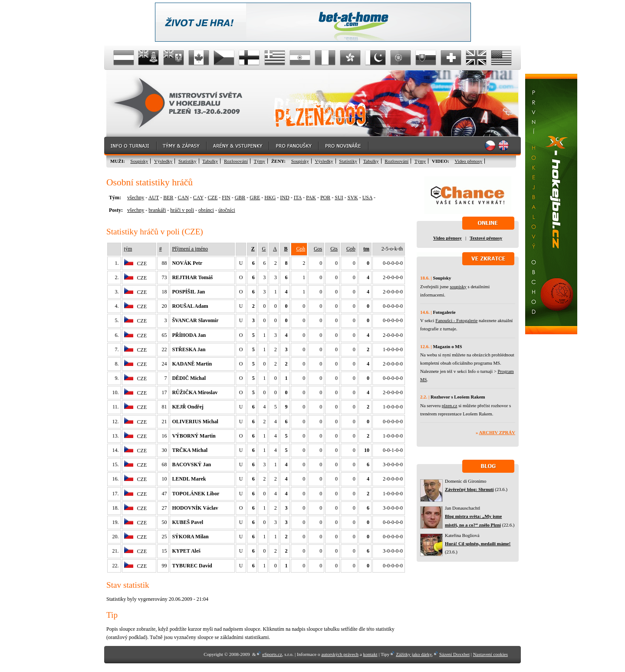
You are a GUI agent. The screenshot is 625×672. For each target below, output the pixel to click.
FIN (226, 198)
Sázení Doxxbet (454, 654)
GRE (255, 198)
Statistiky (187, 161)
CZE (213, 198)
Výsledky (163, 161)
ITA (298, 198)
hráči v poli (182, 210)
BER (168, 198)
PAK (311, 198)
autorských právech (340, 654)
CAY (198, 198)
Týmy (260, 161)
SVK (353, 198)
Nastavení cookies (490, 654)
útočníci (227, 210)
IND (285, 198)
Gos (318, 249)
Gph (301, 249)
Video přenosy (469, 161)
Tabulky (210, 161)
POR (325, 198)
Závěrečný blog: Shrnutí (469, 489)
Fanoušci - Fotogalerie (456, 320)
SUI (339, 198)
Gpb (351, 249)
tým (128, 249)
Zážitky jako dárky (414, 654)
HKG (270, 198)
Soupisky (139, 161)
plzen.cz (450, 405)
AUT (154, 198)
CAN (183, 198)
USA (367, 198)
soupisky (458, 287)
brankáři (157, 210)
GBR (240, 198)
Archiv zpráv (497, 432)
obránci (206, 210)
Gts (334, 249)
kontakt (370, 654)
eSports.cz (272, 654)
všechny (136, 198)
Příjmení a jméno (190, 249)
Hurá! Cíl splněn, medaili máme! (478, 544)
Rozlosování (236, 161)
